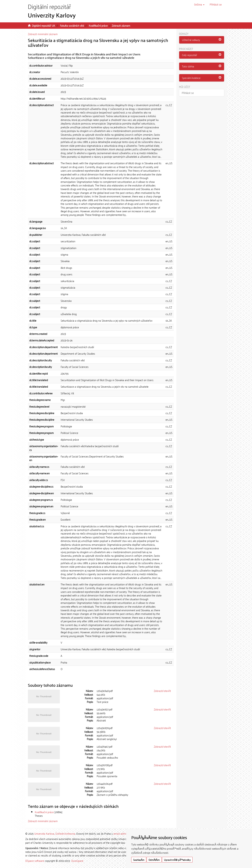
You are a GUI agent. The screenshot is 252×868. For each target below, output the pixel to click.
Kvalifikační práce (98, 25)
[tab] (202, 40)
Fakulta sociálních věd (72, 25)
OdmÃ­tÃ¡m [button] (154, 860)
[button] (199, 4)
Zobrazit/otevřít (162, 691)
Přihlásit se (188, 93)
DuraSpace (77, 861)
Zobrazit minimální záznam (43, 34)
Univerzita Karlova (44, 833)
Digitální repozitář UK (43, 25)
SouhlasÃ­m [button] (139, 860)
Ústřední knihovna (65, 833)
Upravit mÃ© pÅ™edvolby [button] (177, 860)
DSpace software (35, 861)
